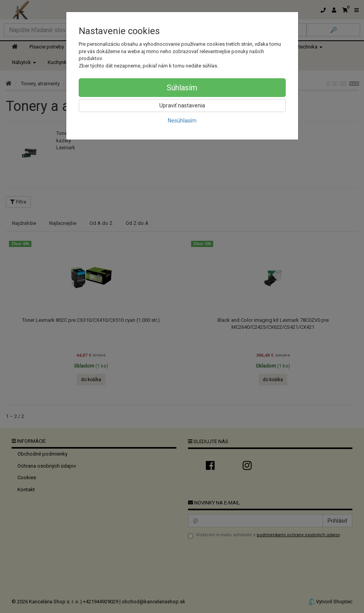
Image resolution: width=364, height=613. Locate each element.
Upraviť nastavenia (182, 105)
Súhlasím (182, 88)
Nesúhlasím (182, 121)
